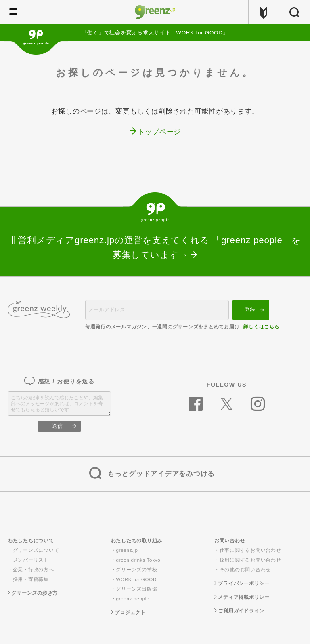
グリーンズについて (36, 550)
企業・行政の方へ (34, 570)
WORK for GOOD (136, 579)
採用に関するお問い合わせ (250, 560)
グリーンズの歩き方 (33, 593)
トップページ (160, 132)
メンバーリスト (31, 560)
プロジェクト (128, 612)
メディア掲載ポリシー (242, 597)
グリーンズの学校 (136, 570)
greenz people (133, 599)
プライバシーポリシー (242, 583)
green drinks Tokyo (138, 560)
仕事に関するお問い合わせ (250, 550)
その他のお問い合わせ (245, 570)
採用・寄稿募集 (31, 579)
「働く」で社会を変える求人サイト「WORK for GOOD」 (155, 33)
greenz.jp (127, 550)
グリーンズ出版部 (136, 589)
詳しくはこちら (261, 327)
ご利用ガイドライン (239, 611)
